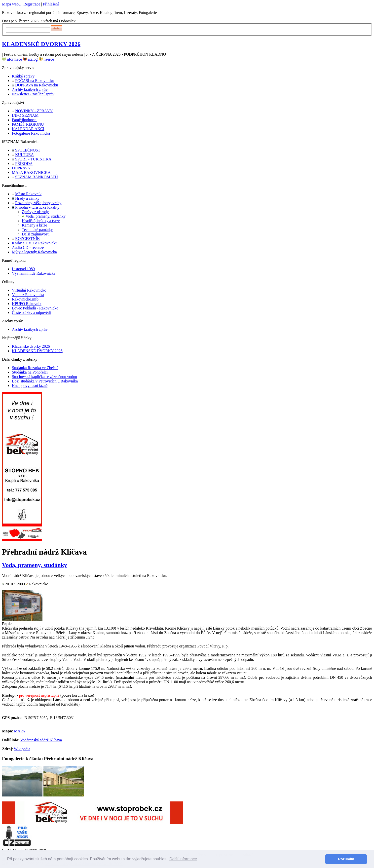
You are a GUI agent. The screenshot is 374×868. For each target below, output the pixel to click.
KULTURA (24, 155)
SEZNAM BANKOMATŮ (37, 177)
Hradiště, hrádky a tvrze (41, 221)
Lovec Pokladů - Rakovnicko (35, 308)
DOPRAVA (21, 168)
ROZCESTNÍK (28, 239)
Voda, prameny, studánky (46, 216)
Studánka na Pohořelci (30, 372)
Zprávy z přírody (35, 212)
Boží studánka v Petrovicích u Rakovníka (45, 381)
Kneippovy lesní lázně (30, 386)
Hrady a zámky (27, 198)
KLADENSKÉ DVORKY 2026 (41, 44)
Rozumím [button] (346, 859)
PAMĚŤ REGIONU (28, 124)
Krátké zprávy (23, 76)
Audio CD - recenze (28, 247)
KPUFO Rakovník (27, 304)
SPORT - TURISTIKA (33, 159)
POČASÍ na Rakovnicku (35, 81)
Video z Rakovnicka (28, 295)
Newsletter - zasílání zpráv (33, 94)
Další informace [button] (183, 859)
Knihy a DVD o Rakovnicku (35, 243)
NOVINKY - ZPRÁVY (34, 111)
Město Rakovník (28, 194)
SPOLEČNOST (28, 150)
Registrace (32, 4)
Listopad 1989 (23, 269)
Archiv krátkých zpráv (30, 90)
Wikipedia (22, 749)
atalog (30, 59)
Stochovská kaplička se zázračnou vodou (44, 377)
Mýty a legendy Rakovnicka (34, 252)
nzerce (46, 59)
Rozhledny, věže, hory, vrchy (38, 203)
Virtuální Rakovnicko (29, 290)
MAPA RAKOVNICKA (31, 172)
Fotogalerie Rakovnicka (31, 133)
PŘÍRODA (24, 164)
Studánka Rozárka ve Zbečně (35, 368)
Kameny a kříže (34, 225)
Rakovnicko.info (25, 299)
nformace (12, 59)
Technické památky (37, 230)
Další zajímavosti (36, 234)
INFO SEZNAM (25, 115)
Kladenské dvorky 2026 (31, 346)
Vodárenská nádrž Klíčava (41, 740)
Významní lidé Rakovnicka (34, 273)
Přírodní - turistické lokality (37, 207)
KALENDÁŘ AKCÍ (28, 129)
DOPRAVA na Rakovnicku (37, 85)
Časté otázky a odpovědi (31, 313)
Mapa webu (11, 4)
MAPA (19, 731)
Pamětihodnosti (24, 120)
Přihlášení (51, 4)
